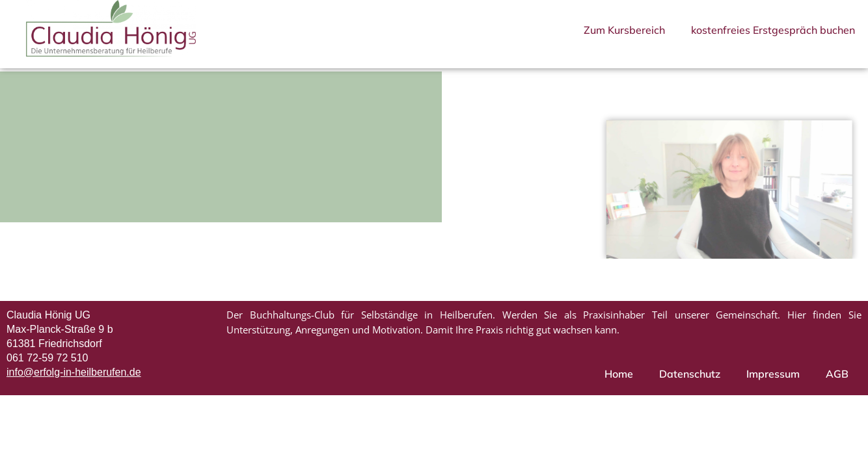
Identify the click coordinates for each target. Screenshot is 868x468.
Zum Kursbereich (624, 30)
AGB (837, 382)
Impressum (773, 382)
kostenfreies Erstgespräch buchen (773, 30)
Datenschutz (690, 382)
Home (619, 382)
